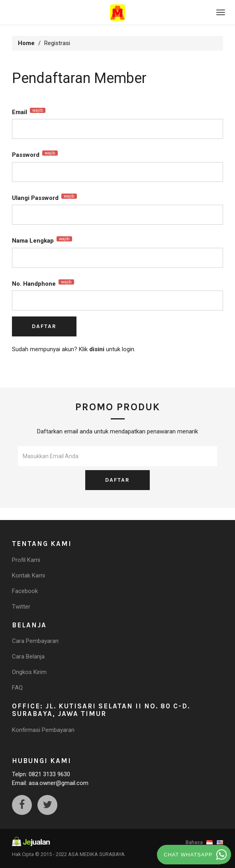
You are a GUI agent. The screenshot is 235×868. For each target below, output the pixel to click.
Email (29, 112)
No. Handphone (43, 283)
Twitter (21, 607)
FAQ (17, 688)
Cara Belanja (28, 656)
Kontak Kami (28, 575)
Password (35, 154)
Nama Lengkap (42, 240)
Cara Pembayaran (35, 641)
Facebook (25, 591)
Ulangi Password (44, 198)
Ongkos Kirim (29, 672)
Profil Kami (26, 560)
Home (26, 43)
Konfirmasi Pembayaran (43, 730)
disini (97, 349)
